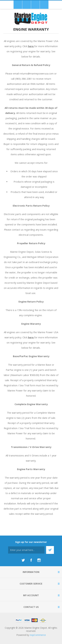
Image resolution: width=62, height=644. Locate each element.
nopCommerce (38, 635)
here (31, 46)
